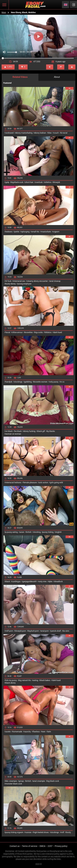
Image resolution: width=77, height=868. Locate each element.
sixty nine (42, 582)
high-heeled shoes (41, 832)
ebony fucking (30, 431)
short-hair (29, 182)
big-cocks (39, 332)
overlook (39, 182)
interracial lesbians (13, 483)
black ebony (10, 683)
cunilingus (16, 582)
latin (49, 732)
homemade (17, 732)
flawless (36, 732)
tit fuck (8, 281)
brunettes (29, 332)
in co (62, 382)
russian (28, 832)
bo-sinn (66, 631)
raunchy (27, 732)
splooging (25, 232)
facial (8, 332)
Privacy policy (61, 846)
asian (22, 532)
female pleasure (30, 483)
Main (4, 12)
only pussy (54, 382)
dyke (50, 582)
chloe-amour (17, 332)
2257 (50, 846)
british (29, 532)
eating (35, 680)
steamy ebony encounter (37, 281)
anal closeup (55, 281)
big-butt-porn (34, 631)
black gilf (41, 431)
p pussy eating (11, 532)
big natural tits (25, 680)
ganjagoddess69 (30, 582)
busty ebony (10, 284)
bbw (50, 133)
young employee (24, 284)
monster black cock (14, 784)
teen (43, 732)
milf (63, 832)
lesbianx (9, 232)
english (58, 532)
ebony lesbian (40, 133)
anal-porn (45, 631)
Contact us (15, 846)
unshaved (9, 133)
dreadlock (59, 582)
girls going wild (56, 483)
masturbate (46, 232)
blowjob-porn (21, 631)
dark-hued (58, 332)
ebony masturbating (24, 133)
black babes (45, 680)
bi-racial (64, 133)
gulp (7, 182)
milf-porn (9, 631)
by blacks (51, 431)
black (8, 582)
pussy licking (48, 532)
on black (9, 431)
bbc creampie (11, 781)
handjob (9, 382)
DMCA (43, 846)
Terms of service (30, 846)
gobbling (28, 382)
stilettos (48, 182)
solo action (43, 483)
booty (68, 832)
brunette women (41, 382)
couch (56, 133)
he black (18, 431)
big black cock (53, 781)
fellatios (48, 332)
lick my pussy (11, 680)
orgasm (56, 232)
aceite (8, 732)
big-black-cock (17, 182)
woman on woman (13, 434)
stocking (37, 532)
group (21, 781)
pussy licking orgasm (14, 832)
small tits (35, 232)
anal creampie (39, 781)
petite (17, 232)
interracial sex (19, 281)
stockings (18, 382)
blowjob (57, 182)
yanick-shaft (56, 631)
